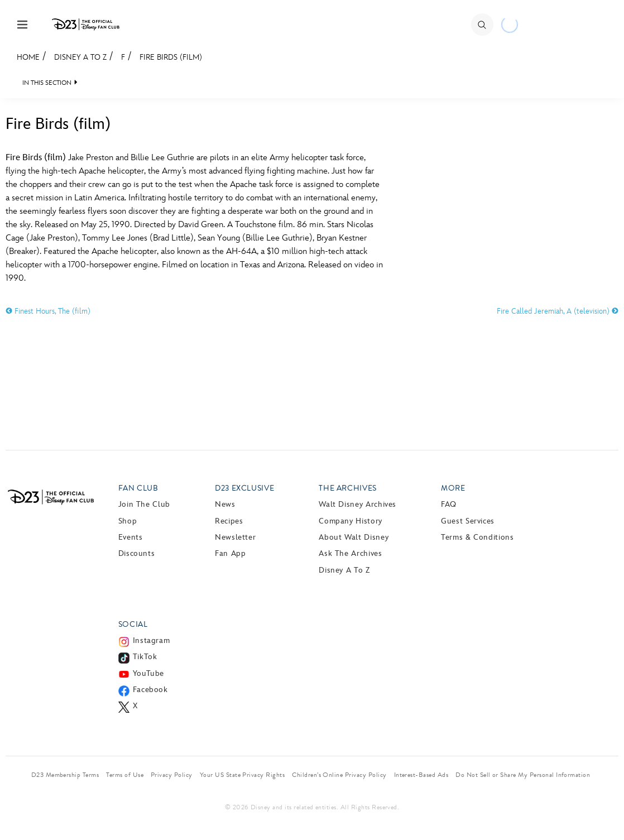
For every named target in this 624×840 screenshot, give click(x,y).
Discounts (137, 553)
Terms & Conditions (477, 537)
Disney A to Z (80, 57)
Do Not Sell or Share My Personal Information (523, 775)
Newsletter (235, 537)
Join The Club (144, 504)
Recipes (229, 521)
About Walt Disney (354, 537)
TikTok (145, 657)
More (453, 488)
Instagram (152, 640)
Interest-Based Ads (421, 775)
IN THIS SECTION (47, 83)
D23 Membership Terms (65, 775)
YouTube (148, 673)
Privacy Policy (172, 775)
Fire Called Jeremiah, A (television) (558, 311)
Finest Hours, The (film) (48, 311)
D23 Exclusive (244, 488)
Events (131, 537)
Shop (128, 521)
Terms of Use (125, 775)
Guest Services (468, 521)
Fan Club (138, 488)
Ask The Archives (350, 553)
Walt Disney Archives (357, 504)
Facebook (150, 690)
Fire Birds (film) (171, 57)
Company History (351, 521)
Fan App (230, 553)
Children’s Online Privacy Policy (339, 775)
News (225, 504)
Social (133, 624)
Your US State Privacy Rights (242, 775)
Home (28, 57)
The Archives (348, 488)
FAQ (449, 504)
